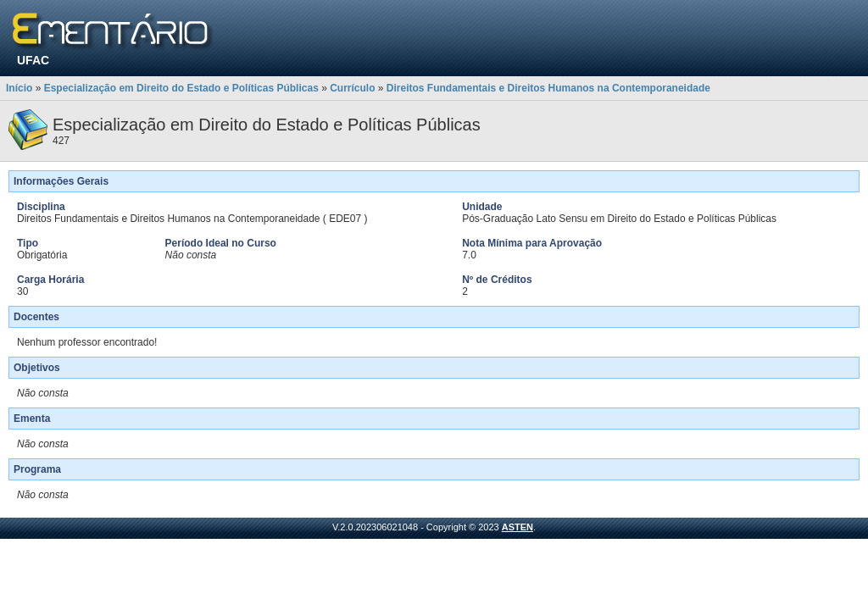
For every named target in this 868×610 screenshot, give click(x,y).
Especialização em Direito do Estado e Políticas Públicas (181, 88)
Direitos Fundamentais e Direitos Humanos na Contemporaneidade (548, 88)
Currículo (352, 88)
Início (19, 88)
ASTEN (517, 527)
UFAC (33, 60)
